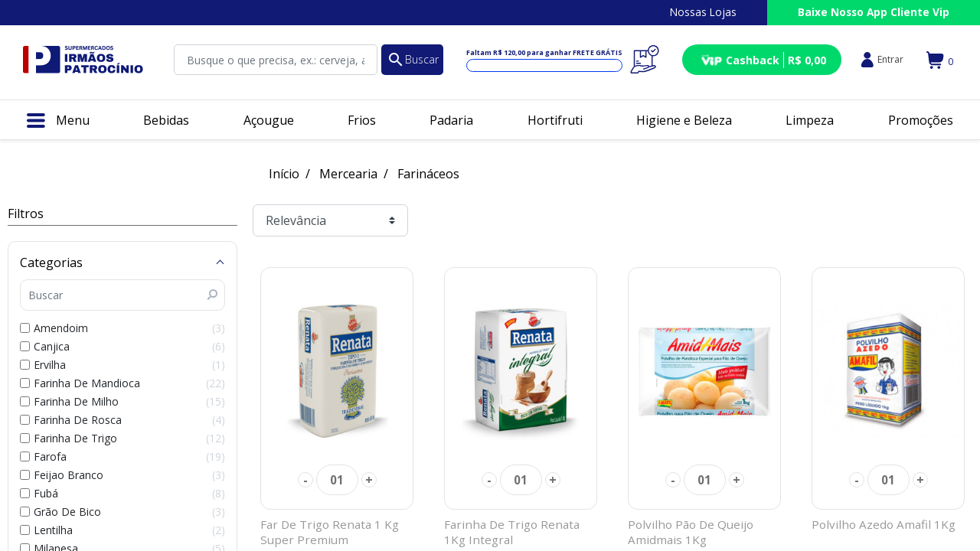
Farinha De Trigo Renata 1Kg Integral (512, 532)
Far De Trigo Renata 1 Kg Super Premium (330, 532)
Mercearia (348, 174)
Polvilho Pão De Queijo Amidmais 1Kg (691, 532)
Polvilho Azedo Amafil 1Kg (884, 524)
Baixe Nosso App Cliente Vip (874, 12)
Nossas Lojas (703, 12)
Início (284, 174)
